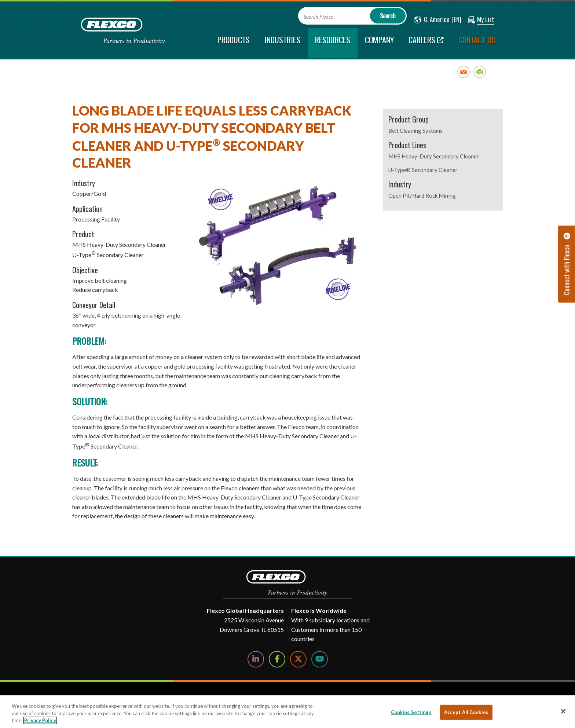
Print (480, 72)
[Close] (563, 711)
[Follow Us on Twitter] (298, 659)
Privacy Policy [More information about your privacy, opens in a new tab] (40, 720)
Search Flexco (318, 17)
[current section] (333, 43)
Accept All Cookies (466, 712)
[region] (287, 712)
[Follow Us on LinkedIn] (256, 659)
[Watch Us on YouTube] (320, 659)
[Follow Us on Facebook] (277, 659)
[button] (432, 20)
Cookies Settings (411, 712)
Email (464, 72)
